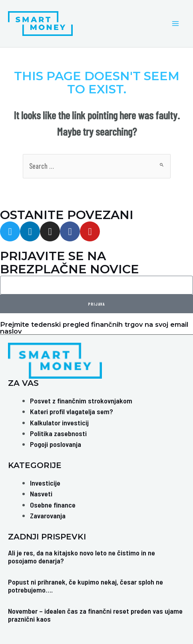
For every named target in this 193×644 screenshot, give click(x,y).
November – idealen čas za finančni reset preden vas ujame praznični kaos (95, 615)
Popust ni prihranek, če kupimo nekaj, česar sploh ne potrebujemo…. (86, 586)
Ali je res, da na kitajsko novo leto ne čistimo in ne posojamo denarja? (82, 557)
